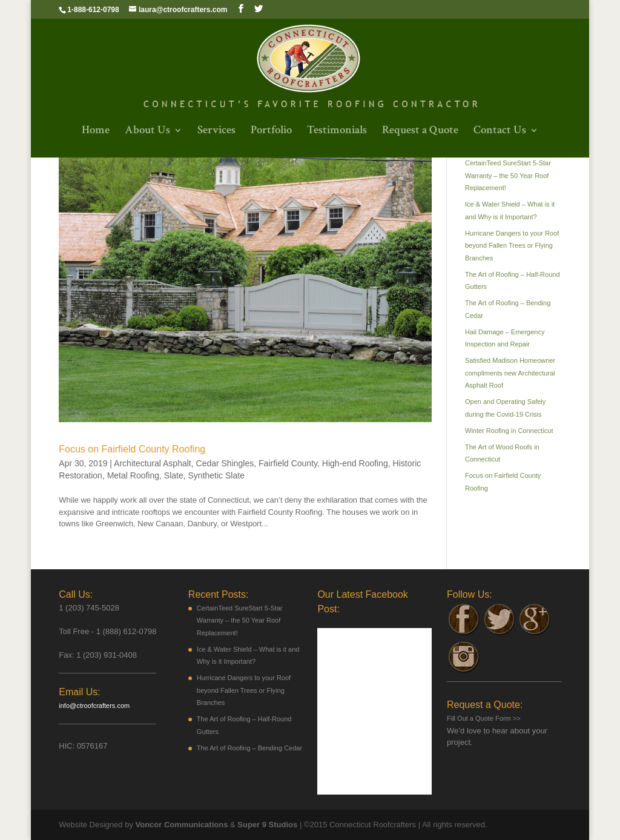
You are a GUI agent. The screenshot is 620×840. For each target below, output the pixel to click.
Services (216, 132)
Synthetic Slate (216, 475)
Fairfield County (288, 463)
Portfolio (271, 132)
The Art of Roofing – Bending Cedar (249, 748)
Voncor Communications (182, 825)
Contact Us (500, 132)
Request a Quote (420, 132)
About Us (147, 132)
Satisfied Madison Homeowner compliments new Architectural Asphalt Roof (510, 373)
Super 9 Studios (267, 825)
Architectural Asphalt (153, 463)
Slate (174, 475)
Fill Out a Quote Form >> (484, 718)
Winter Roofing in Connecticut (509, 431)
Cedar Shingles (225, 463)
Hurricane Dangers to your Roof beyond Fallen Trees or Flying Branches (512, 246)
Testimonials (337, 132)
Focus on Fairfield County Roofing (132, 449)
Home (96, 132)
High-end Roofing (355, 463)
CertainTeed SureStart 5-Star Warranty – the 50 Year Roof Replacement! (508, 175)
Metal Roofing (133, 475)
